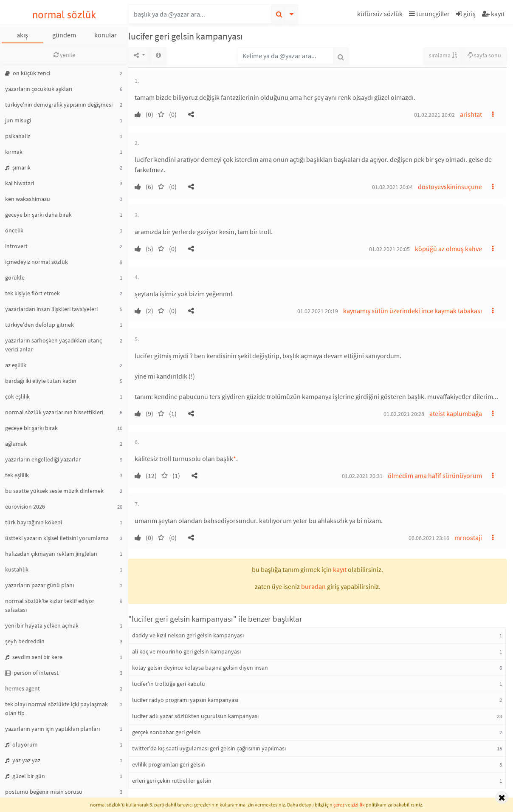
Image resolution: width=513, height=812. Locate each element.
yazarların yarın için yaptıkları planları (52, 729)
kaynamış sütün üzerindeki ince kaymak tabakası (413, 311)
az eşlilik (16, 365)
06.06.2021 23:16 (429, 538)
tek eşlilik (17, 475)
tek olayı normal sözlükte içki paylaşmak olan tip (56, 709)
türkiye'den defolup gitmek (39, 325)
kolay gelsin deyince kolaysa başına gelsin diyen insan (200, 668)
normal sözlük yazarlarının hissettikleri (54, 412)
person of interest (32, 673)
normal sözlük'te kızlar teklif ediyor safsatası (50, 605)
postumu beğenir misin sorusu (44, 792)
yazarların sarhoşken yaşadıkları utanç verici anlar (54, 345)
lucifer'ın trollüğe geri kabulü (169, 684)
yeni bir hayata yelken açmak (42, 625)
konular (106, 35)
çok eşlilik (17, 396)
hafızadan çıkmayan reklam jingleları (51, 554)
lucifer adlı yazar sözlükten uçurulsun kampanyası (195, 716)
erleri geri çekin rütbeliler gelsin (172, 781)
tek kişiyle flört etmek (32, 293)
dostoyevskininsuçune (450, 187)
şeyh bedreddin (25, 641)
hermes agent (23, 688)
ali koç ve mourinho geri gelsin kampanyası (186, 651)
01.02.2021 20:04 (392, 187)
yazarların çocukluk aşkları (39, 89)
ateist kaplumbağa (456, 413)
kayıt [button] (340, 569)
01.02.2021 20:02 (434, 115)
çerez (339, 805)
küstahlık (17, 569)
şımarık (18, 167)
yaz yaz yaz (23, 760)
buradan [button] (313, 586)
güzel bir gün (25, 776)
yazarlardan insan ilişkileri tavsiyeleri (51, 309)
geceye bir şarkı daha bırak (38, 215)
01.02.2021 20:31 (362, 476)
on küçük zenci (28, 73)
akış (22, 35)
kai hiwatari (20, 183)
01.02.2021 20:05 (389, 249)
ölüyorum (21, 744)
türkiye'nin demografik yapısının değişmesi (59, 105)
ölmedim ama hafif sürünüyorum (435, 475)
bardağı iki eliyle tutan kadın (41, 381)
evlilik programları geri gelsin (169, 764)
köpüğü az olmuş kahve (448, 249)
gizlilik (358, 805)
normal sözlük (64, 15)
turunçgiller (429, 14)
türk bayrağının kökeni (34, 522)
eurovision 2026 (25, 506)
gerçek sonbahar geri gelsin (166, 732)
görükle (15, 277)
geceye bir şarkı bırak (31, 428)
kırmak (14, 152)
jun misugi (18, 120)
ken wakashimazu (28, 199)
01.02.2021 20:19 (318, 311)
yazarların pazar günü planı (39, 585)
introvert (16, 246)
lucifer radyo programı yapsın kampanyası (185, 700)
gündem (64, 35)
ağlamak (16, 444)
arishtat (471, 114)
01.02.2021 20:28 (404, 414)
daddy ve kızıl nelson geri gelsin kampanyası (188, 635)
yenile (64, 55)
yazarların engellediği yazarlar (43, 459)
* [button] (235, 458)
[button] (381, 15)
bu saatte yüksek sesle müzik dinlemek (54, 491)
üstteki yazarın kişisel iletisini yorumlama (57, 538)
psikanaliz (18, 136)
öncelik (14, 230)
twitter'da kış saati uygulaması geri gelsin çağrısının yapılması (209, 748)
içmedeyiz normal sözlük (37, 262)
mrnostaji (468, 538)
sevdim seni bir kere (34, 657)
